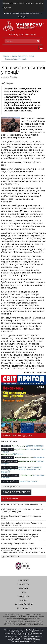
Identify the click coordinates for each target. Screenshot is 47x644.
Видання (23, 588)
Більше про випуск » (11, 486)
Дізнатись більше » (11, 556)
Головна (5, 3)
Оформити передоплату (16, 492)
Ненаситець (39, 458)
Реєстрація (30, 35)
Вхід (21, 35)
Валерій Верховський (24, 458)
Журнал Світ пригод (19, 56)
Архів (23, 592)
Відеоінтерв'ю (23, 608)
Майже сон (18, 454)
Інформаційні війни (23, 604)
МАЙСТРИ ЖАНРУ (9, 461)
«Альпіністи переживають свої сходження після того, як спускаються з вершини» (22, 469)
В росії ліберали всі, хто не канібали (18, 544)
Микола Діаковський (27, 461)
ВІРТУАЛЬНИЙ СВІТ (10, 481)
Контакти (39, 3)
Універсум (23, 580)
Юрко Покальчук (19, 446)
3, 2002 (32, 56)
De (26, 17)
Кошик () (13, 35)
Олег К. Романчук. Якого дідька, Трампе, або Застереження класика (21, 524)
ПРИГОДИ (6, 446)
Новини (23, 600)
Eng (22, 17)
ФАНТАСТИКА (8, 458)
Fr (25, 17)
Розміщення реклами (26, 3)
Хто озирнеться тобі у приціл (16, 59)
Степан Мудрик (26, 475)
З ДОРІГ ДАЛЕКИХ (9, 467)
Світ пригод (23, 584)
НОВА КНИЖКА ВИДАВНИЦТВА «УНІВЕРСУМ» (22, 504)
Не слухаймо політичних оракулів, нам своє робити (21, 517)
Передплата (6, 8)
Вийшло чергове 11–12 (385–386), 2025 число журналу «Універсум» (22, 510)
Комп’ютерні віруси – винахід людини (20, 482)
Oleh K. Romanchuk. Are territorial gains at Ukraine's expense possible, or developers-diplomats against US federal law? (20, 537)
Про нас (13, 3)
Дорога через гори (35, 446)
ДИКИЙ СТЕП (8, 449)
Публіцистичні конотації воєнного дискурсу (21, 530)
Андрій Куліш (8, 83)
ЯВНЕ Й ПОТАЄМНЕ (10, 475)
